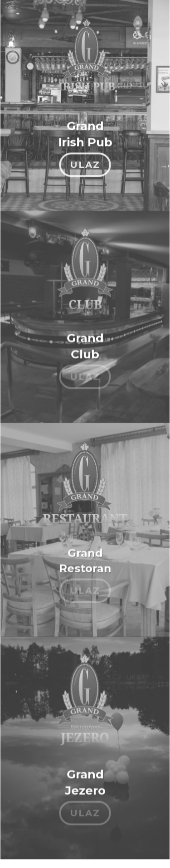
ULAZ (85, 161)
